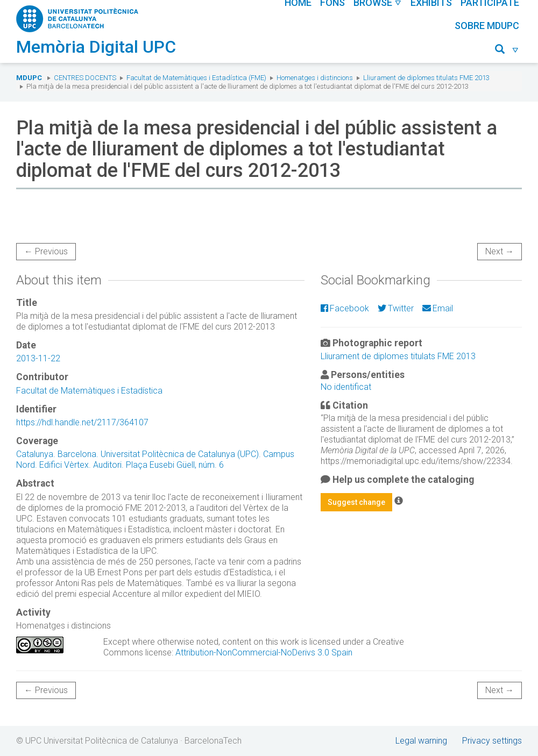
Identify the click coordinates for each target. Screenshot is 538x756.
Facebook (345, 308)
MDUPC (29, 78)
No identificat (346, 387)
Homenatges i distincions (315, 78)
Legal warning (421, 741)
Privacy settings (492, 741)
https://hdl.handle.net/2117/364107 (82, 422)
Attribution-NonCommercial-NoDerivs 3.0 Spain (264, 652)
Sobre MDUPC (487, 26)
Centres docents (85, 78)
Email (438, 308)
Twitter (396, 308)
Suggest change (356, 502)
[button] (507, 51)
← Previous (46, 251)
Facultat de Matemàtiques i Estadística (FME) (196, 78)
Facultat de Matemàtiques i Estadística (89, 391)
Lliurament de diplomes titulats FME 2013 (426, 78)
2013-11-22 (38, 358)
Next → (500, 251)
